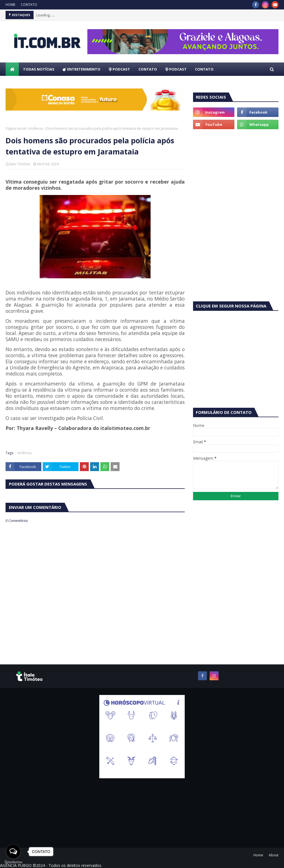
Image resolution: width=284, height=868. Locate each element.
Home (258, 855)
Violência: (36, 128)
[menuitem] (12, 69)
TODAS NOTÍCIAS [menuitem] (39, 69)
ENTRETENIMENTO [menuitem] (82, 69)
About (274, 855)
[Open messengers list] (13, 852)
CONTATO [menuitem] (148, 69)
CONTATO (29, 5)
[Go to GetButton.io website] (13, 862)
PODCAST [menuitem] (119, 69)
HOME (10, 5)
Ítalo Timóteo (20, 164)
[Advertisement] (236, 172)
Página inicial (16, 128)
